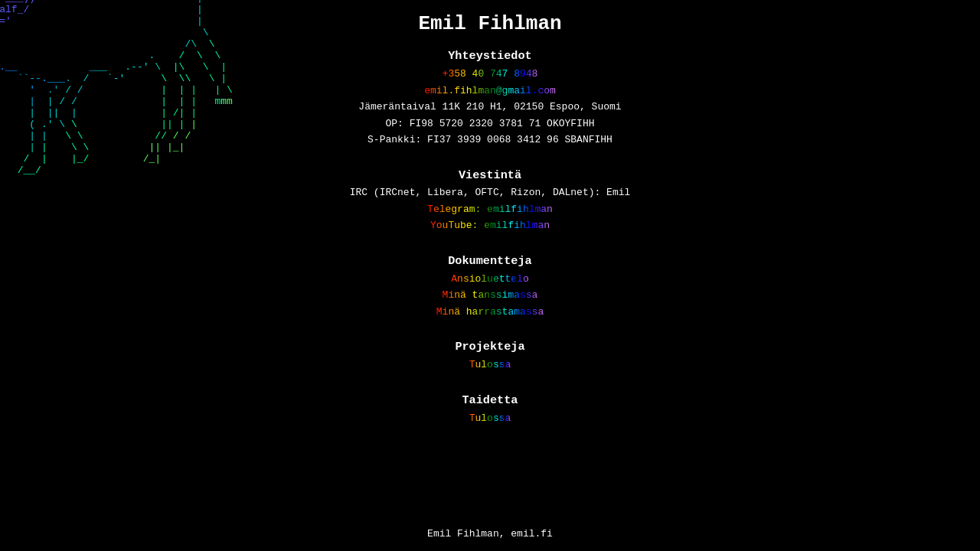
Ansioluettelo (490, 308)
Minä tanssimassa (490, 326)
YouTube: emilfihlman (490, 250)
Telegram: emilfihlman (490, 232)
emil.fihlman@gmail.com (490, 100)
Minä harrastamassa (490, 345)
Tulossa (490, 402)
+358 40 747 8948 (490, 81)
